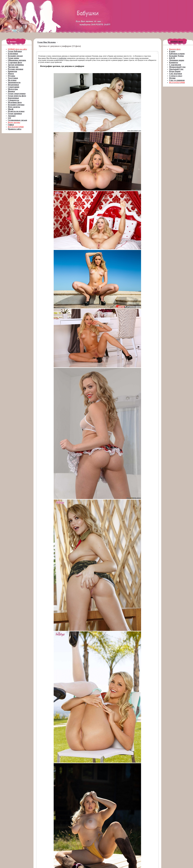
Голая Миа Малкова (47, 42)
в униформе (62, 58)
